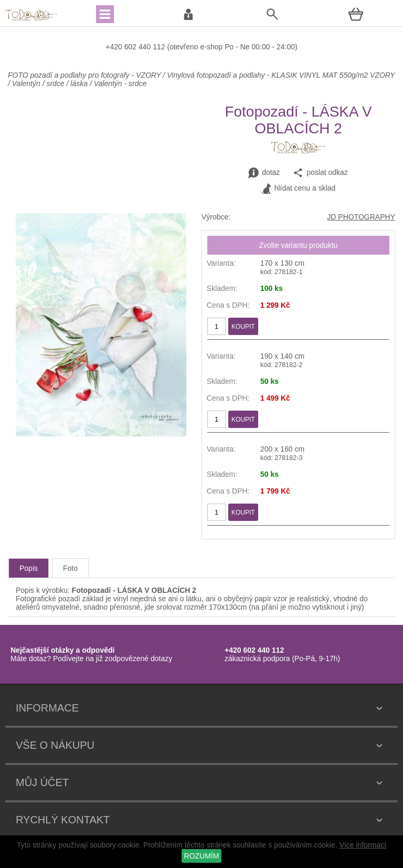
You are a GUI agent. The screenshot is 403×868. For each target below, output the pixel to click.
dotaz (264, 173)
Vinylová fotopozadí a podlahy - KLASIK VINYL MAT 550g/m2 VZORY (281, 75)
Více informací (363, 845)
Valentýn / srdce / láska (50, 83)
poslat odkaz (320, 173)
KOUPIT (243, 327)
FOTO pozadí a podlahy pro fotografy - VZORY (85, 75)
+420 (115, 47)
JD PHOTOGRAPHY (361, 217)
